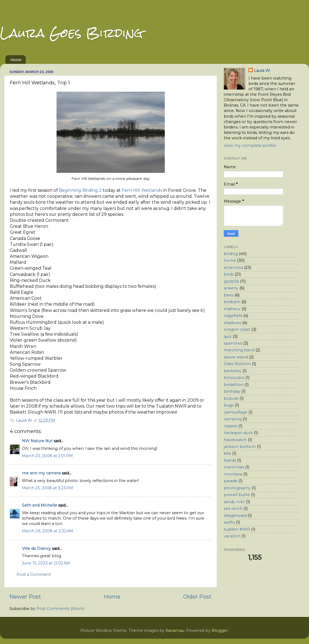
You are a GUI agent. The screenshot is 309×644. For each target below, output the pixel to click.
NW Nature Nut (37, 441)
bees (229, 295)
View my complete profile (250, 146)
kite (227, 453)
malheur (232, 309)
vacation (232, 536)
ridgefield (233, 316)
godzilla (231, 281)
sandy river (234, 502)
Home (16, 60)
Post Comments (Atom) (60, 609)
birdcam (232, 302)
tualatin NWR (237, 529)
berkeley (233, 371)
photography (237, 488)
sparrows (233, 343)
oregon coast (237, 329)
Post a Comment (34, 574)
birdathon (234, 385)
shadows (232, 323)
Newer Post (25, 597)
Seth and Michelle (40, 505)
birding (231, 254)
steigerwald (235, 516)
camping (233, 419)
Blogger (220, 630)
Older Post (197, 597)
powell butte (237, 495)
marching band (239, 350)
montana (233, 474)
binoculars (234, 378)
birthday (232, 391)
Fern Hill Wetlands (142, 190)
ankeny (231, 288)
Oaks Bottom (237, 364)
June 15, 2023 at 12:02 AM (46, 563)
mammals (234, 467)
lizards (230, 460)
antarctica (233, 267)
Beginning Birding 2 (80, 190)
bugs (229, 405)
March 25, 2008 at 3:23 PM (47, 488)
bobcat (231, 398)
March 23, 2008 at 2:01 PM (47, 456)
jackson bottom (240, 447)
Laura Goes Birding (71, 33)
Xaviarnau (175, 630)
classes (231, 426)
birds (229, 274)
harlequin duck (238, 433)
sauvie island (236, 357)
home (230, 260)
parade (231, 481)
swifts (229, 522)
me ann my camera (41, 473)
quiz (228, 336)
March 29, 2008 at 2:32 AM (47, 531)
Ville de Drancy (36, 549)
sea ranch (233, 508)
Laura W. (262, 71)
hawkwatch (235, 440)
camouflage (236, 412)
